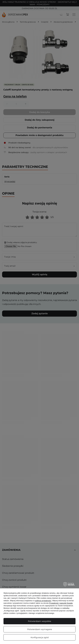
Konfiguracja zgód (40, 637)
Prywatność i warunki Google (61, 603)
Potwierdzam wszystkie (39, 621)
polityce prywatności (43, 601)
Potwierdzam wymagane (40, 629)
